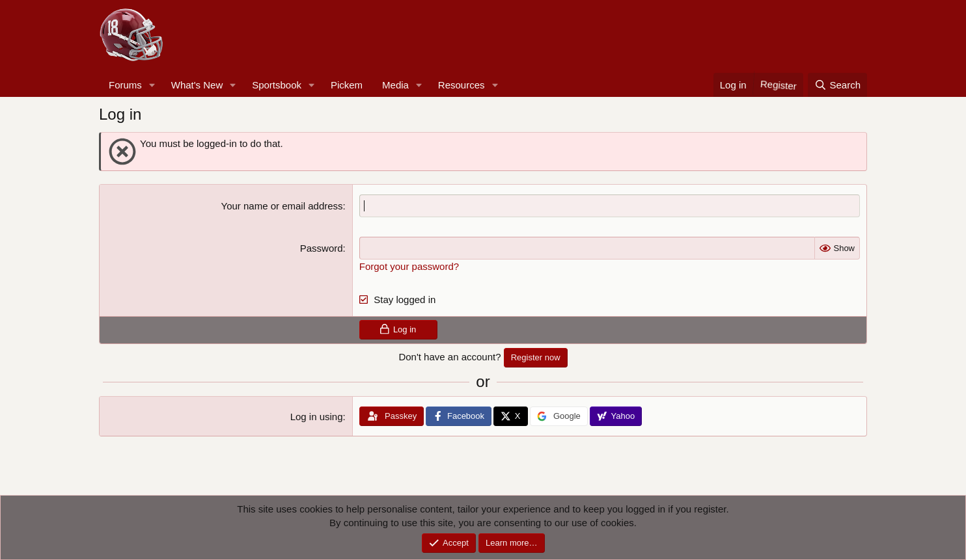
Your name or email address (282, 206)
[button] (152, 85)
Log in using (317, 417)
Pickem (347, 85)
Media (395, 85)
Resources (462, 85)
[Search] (837, 85)
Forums (125, 85)
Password (322, 248)
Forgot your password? (409, 266)
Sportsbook (277, 85)
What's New (197, 85)
